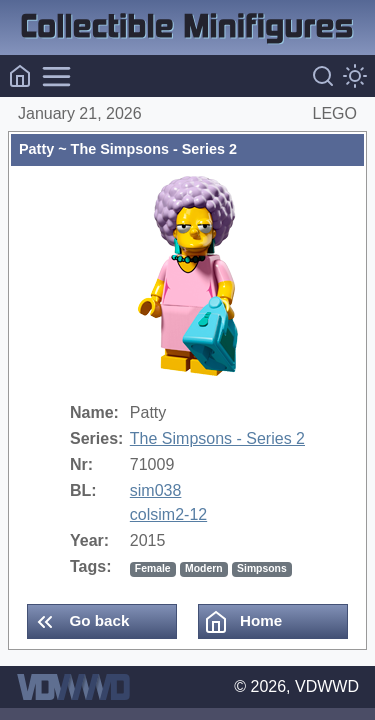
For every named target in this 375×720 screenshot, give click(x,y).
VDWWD (327, 686)
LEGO (335, 113)
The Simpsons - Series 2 (217, 438)
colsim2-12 (168, 514)
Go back (81, 622)
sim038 (156, 490)
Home (243, 622)
